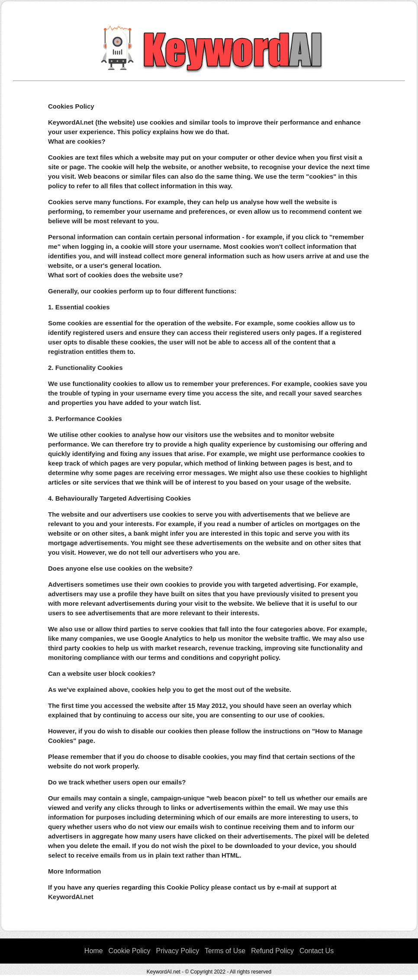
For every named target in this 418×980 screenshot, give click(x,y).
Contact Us (317, 951)
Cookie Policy (130, 951)
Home (94, 951)
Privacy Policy (178, 951)
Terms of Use (225, 951)
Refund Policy (272, 951)
